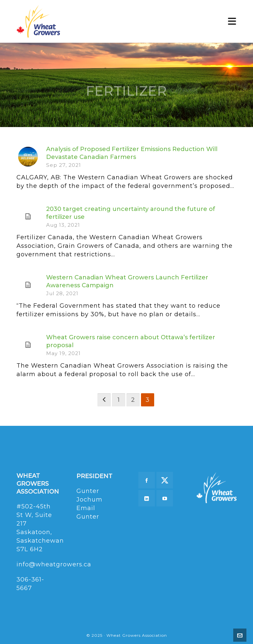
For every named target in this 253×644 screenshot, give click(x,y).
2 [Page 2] (133, 400)
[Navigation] (232, 21)
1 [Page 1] (119, 400)
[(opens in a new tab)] (28, 217)
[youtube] (165, 498)
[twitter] (165, 480)
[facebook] (147, 480)
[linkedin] (147, 498)
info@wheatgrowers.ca (54, 564)
